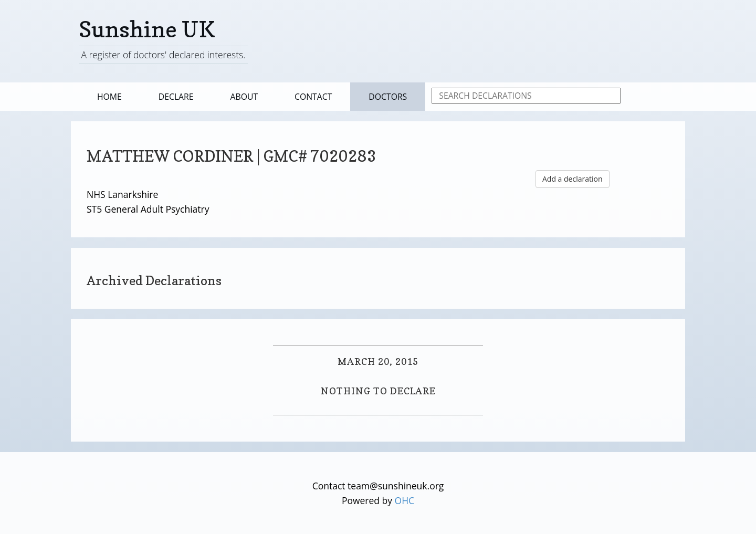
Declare (176, 97)
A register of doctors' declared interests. (163, 55)
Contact (313, 97)
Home (109, 97)
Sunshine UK (147, 29)
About (244, 97)
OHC (405, 500)
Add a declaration (573, 179)
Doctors (388, 97)
